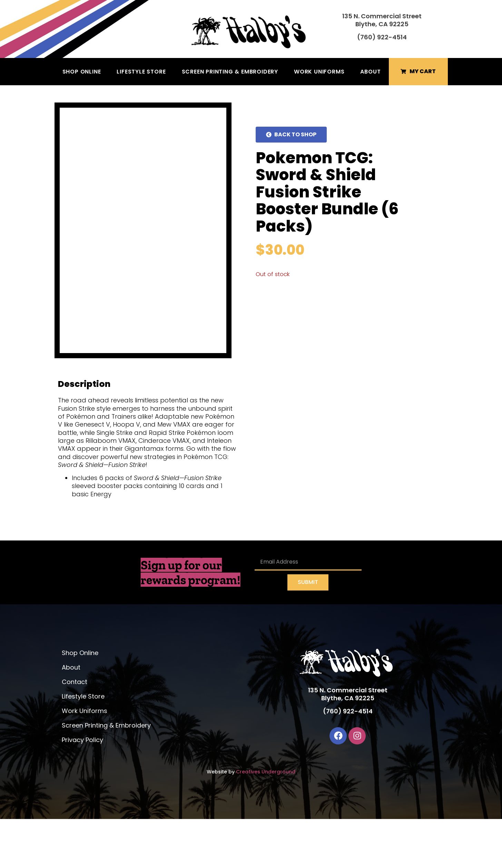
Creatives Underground (266, 821)
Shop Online (82, 72)
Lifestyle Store (141, 72)
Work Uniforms (319, 72)
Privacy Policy (82, 789)
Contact (75, 731)
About (370, 72)
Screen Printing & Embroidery (230, 72)
